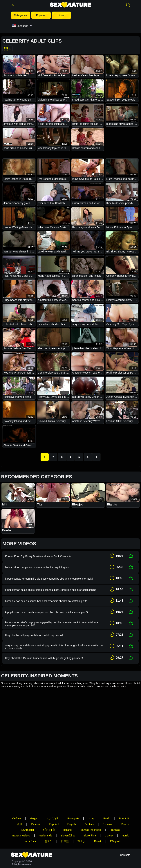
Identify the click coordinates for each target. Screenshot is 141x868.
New (61, 15)
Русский (36, 800)
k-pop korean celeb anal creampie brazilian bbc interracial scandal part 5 (46, 606)
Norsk (125, 811)
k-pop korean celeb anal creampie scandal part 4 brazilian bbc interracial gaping (51, 586)
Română (124, 794)
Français (115, 805)
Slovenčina (90, 811)
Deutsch (89, 800)
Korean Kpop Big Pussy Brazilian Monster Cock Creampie (38, 556)
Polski (107, 794)
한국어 (48, 817)
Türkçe (81, 817)
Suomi (125, 800)
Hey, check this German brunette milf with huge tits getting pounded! (44, 650)
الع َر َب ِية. (53, 794)
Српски (109, 811)
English (72, 800)
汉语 (20, 800)
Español (54, 800)
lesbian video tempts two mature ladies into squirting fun (37, 566)
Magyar (34, 794)
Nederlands (45, 811)
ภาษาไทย (30, 817)
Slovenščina (68, 811)
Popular (41, 15)
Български (28, 805)
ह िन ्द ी (49, 805)
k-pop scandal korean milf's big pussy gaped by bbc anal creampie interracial (49, 576)
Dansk (98, 817)
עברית (91, 794)
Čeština (17, 794)
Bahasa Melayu (21, 811)
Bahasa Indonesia (91, 805)
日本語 (65, 817)
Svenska (108, 800)
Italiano (67, 805)
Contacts (125, 843)
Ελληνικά (115, 817)
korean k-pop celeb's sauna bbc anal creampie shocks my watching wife (46, 596)
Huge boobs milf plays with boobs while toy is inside (35, 628)
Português (73, 794)
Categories (21, 15)
